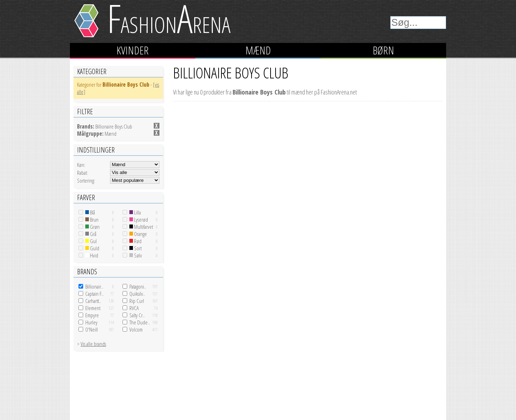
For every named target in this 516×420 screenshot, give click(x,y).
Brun (92, 219)
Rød (135, 241)
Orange (138, 234)
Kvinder (133, 50)
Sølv (136, 255)
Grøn (92, 227)
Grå (91, 234)
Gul (91, 241)
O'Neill (92, 329)
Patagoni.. (138, 286)
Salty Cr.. (137, 315)
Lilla (135, 212)
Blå (90, 212)
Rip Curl (137, 301)
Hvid (92, 255)
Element (93, 308)
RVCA (134, 308)
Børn (383, 50)
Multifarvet (141, 227)
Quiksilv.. (137, 294)
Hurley (91, 322)
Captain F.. (94, 294)
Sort (135, 248)
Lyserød (139, 219)
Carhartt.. (93, 301)
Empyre (92, 315)
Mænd (258, 50)
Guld (92, 248)
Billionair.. (94, 286)
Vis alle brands (93, 344)
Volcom (136, 329)
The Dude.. (140, 322)
